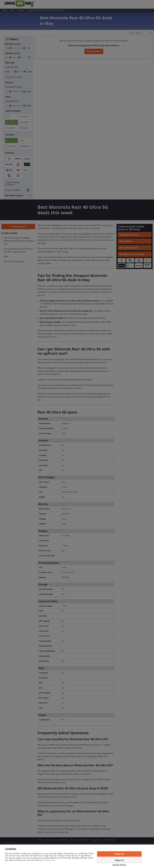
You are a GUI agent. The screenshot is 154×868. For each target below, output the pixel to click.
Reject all (119, 860)
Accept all (119, 854)
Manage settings (119, 865)
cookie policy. (50, 860)
